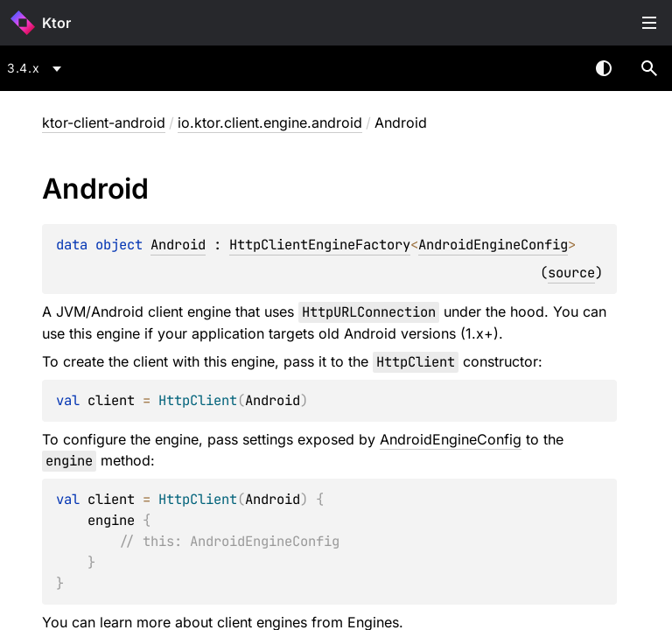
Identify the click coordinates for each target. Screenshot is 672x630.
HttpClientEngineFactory (320, 245)
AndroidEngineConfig (493, 245)
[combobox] (37, 68)
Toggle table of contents (649, 23)
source (571, 273)
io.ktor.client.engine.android (270, 122)
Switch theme (604, 68)
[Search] (649, 68)
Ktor (56, 23)
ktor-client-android (104, 122)
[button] (649, 68)
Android (178, 245)
